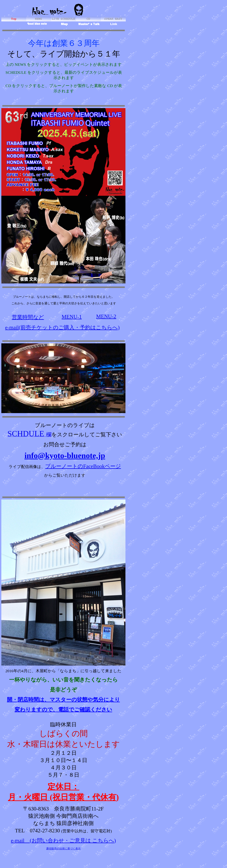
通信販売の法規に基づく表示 (63, 850)
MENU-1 (72, 317)
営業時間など (28, 317)
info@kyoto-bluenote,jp (65, 455)
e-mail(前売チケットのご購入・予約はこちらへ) (62, 327)
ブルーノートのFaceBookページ (83, 466)
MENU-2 (106, 316)
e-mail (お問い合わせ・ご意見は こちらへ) (63, 841)
